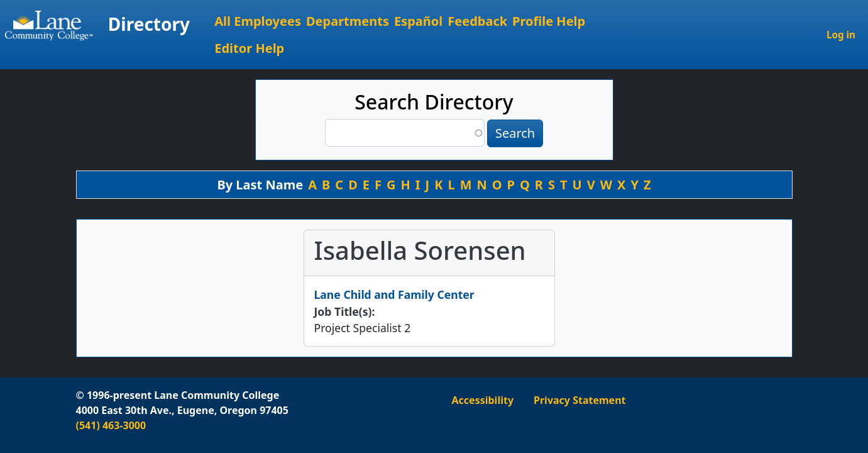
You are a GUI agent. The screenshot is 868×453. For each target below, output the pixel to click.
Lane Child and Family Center (394, 294)
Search (515, 133)
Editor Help (249, 48)
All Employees (258, 21)
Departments (348, 21)
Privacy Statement (580, 400)
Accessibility (483, 400)
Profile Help (549, 21)
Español (418, 21)
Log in (841, 35)
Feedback (477, 21)
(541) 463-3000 (111, 425)
